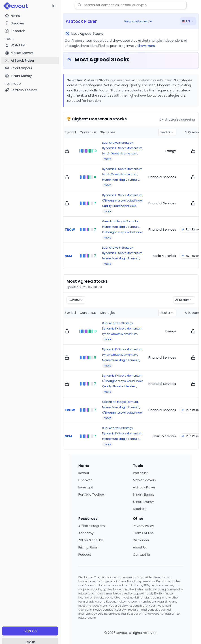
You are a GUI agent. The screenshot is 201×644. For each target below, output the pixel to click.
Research (15, 31)
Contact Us (142, 555)
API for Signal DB (91, 540)
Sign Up (30, 631)
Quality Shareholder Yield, (119, 206)
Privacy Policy (143, 526)
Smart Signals (144, 494)
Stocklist (139, 509)
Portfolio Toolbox (21, 90)
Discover (15, 23)
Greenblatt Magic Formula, (120, 221)
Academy (86, 533)
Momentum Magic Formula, (121, 180)
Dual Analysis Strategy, (118, 143)
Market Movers (144, 480)
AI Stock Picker (144, 487)
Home (13, 16)
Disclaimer (141, 540)
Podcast (85, 555)
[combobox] (167, 132)
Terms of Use (143, 533)
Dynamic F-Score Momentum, (123, 148)
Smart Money (143, 502)
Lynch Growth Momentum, (120, 153)
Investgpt (86, 487)
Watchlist (140, 473)
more (107, 159)
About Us (140, 547)
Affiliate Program (92, 526)
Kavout (84, 473)
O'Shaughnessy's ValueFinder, (123, 201)
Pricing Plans (88, 547)
